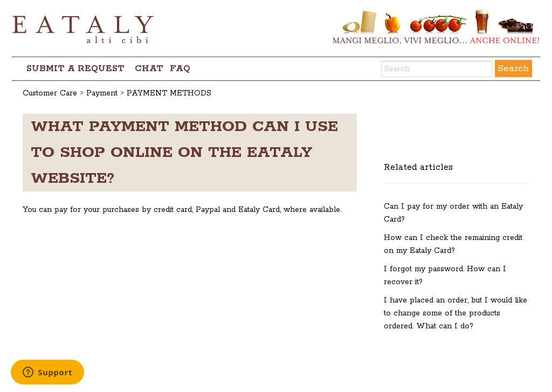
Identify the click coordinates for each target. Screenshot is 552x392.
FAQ (180, 69)
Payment (102, 93)
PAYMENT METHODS (169, 93)
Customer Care (50, 93)
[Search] (437, 69)
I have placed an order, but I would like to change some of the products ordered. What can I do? (456, 313)
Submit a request (75, 69)
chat (149, 69)
